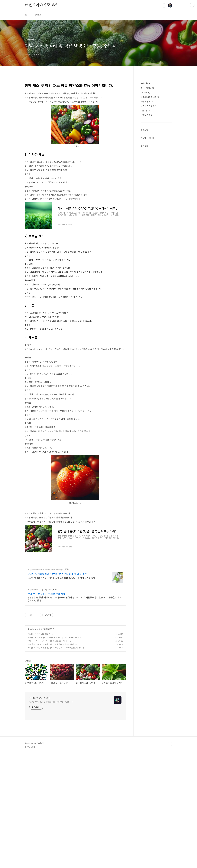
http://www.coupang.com (40, 666)
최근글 (144, 138)
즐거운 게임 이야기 (149, 106)
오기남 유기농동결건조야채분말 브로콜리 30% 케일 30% (58, 650)
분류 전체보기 (147, 83)
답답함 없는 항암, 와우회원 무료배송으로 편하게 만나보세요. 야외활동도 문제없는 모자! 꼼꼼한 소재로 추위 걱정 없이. (74, 675)
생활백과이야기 (147, 101)
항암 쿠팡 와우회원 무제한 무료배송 (46, 670)
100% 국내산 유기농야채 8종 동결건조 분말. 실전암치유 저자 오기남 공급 (61, 654)
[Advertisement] (75, 395)
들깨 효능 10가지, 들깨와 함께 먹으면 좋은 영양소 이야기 (51, 721)
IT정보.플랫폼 (147, 115)
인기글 (152, 138)
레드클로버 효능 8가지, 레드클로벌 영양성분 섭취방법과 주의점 (53, 714)
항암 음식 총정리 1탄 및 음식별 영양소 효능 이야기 (48, 717)
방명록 (38, 15)
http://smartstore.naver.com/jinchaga (45, 646)
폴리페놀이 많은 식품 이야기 (39, 711)
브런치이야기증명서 (41, 5)
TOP (170, 821)
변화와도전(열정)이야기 (150, 97)
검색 (164, 5)
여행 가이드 (146, 111)
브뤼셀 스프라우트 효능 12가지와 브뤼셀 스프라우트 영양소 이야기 (55, 724)
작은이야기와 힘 (147, 88)
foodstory (33, 706)
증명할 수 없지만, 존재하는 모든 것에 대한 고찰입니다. (51, 778)
